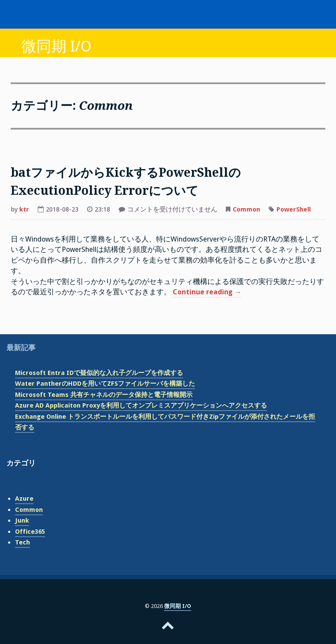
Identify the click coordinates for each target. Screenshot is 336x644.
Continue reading (207, 293)
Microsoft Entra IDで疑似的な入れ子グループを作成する (99, 373)
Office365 (30, 532)
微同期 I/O (56, 46)
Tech (22, 542)
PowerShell (294, 209)
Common (246, 209)
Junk (22, 520)
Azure (24, 499)
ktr (24, 209)
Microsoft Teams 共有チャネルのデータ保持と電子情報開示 (104, 395)
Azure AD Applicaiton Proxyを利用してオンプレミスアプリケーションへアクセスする (141, 405)
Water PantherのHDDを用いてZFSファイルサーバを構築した (105, 384)
